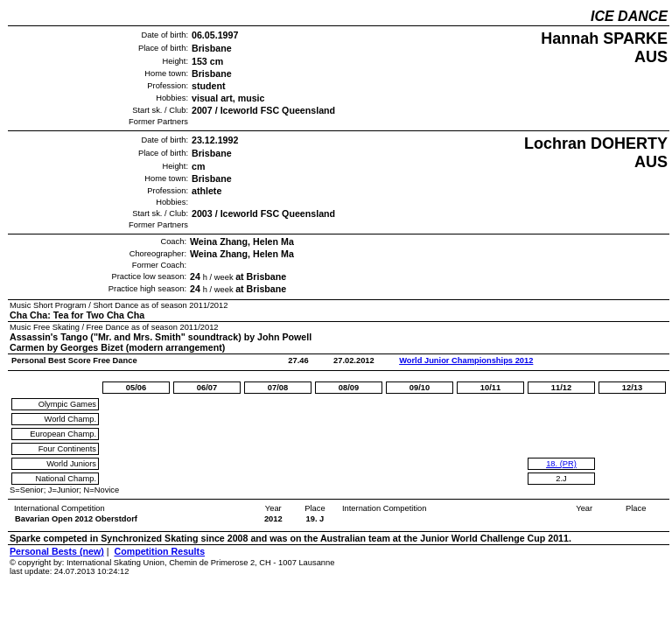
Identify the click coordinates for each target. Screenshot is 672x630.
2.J (561, 479)
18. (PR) (561, 464)
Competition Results (159, 551)
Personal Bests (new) (57, 551)
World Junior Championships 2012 (466, 360)
